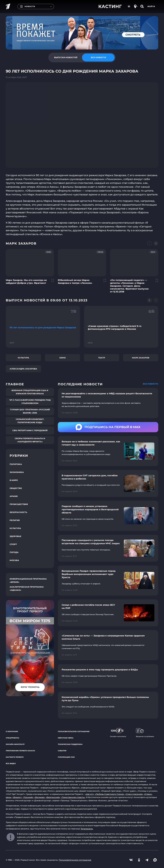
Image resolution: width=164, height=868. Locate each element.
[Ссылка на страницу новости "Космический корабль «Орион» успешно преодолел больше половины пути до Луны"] (108, 705)
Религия (15, 520)
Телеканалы (87, 829)
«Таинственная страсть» (73, 797)
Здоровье (15, 536)
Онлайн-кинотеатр (15, 744)
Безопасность (18, 512)
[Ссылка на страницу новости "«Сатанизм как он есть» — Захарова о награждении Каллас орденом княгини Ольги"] (108, 645)
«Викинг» (17, 797)
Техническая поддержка (70, 744)
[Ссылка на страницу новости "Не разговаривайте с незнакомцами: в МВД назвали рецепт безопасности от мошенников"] (108, 403)
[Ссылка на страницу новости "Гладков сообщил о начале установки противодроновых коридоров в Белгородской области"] (108, 516)
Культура (23, 358)
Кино (63, 358)
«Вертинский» (53, 797)
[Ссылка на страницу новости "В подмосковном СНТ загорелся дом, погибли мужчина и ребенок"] (108, 483)
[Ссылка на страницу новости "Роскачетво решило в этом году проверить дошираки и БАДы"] (108, 676)
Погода (14, 552)
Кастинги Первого (15, 757)
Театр (102, 358)
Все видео (11, 764)
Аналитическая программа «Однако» (27, 588)
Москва (14, 560)
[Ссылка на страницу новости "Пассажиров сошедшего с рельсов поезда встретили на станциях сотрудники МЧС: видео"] (108, 548)
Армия (14, 496)
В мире (14, 480)
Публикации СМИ (66, 757)
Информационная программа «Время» (28, 580)
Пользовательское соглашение (74, 731)
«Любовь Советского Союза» (110, 794)
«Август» (90, 794)
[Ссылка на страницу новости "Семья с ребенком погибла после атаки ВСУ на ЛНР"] (108, 613)
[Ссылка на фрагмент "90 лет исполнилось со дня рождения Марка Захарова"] (43, 327)
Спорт (13, 544)
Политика (16, 464)
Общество (16, 488)
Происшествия (19, 504)
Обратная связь (66, 738)
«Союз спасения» (134, 794)
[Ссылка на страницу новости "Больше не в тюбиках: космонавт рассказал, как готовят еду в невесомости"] (108, 451)
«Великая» (40, 797)
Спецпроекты (12, 738)
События (62, 751)
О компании (12, 731)
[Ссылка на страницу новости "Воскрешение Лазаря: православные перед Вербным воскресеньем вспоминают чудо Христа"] (108, 581)
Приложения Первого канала (20, 751)
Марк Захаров (141, 358)
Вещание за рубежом (145, 733)
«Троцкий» (28, 797)
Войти (151, 6)
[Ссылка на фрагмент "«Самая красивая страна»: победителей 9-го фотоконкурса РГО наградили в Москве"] (121, 327)
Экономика (17, 472)
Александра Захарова (23, 369)
